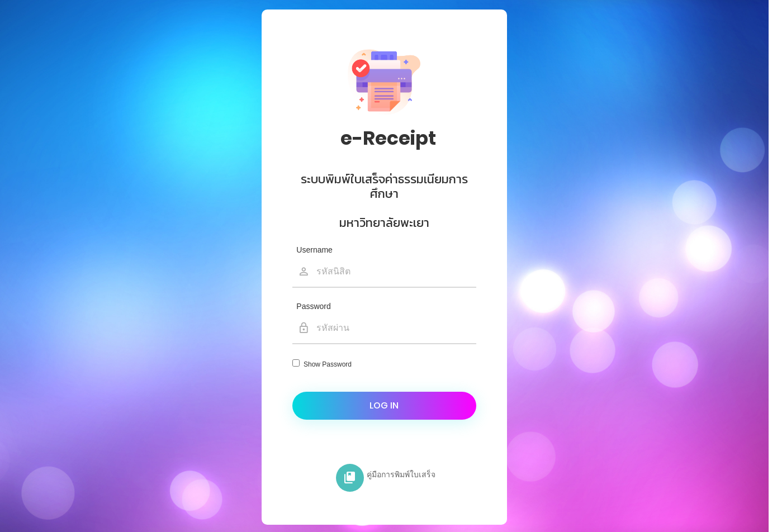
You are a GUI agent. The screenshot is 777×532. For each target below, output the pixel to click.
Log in (384, 405)
